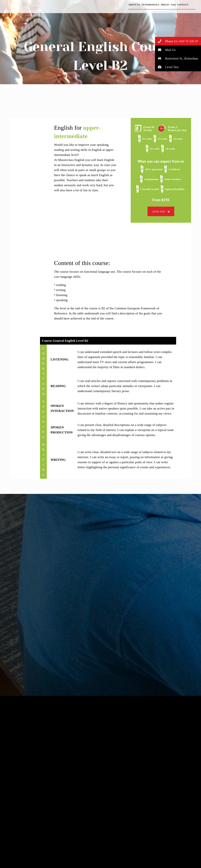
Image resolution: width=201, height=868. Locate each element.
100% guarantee (154, 169)
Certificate (174, 169)
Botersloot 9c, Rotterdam (177, 58)
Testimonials (150, 5)
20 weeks (178, 139)
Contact (183, 5)
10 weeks (147, 139)
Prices (165, 5)
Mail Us (165, 50)
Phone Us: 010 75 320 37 (177, 41)
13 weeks (163, 139)
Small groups (151, 179)
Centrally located (150, 189)
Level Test (167, 67)
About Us (134, 5)
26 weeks (155, 149)
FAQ (173, 5)
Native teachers (173, 179)
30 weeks (170, 149)
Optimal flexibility (175, 189)
